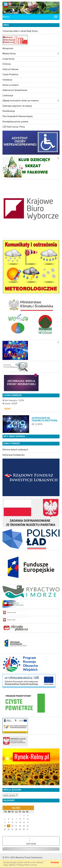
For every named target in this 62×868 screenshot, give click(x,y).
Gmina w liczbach (10, 85)
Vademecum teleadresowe (15, 90)
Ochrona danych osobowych (15, 450)
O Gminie (7, 64)
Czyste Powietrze (10, 74)
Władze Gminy (9, 54)
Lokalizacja (8, 95)
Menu (6, 17)
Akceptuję (55, 862)
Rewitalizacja (9, 111)
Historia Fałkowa (10, 69)
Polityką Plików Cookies (27, 865)
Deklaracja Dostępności (14, 455)
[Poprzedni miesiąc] (4, 808)
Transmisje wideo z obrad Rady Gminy (20, 31)
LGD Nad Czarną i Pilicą (14, 127)
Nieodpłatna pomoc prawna (15, 122)
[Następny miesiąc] (28, 808)
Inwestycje (7, 80)
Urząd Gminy (8, 59)
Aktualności (8, 48)
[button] (58, 54)
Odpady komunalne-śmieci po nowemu (21, 101)
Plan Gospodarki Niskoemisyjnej (18, 116)
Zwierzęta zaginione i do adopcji (17, 106)
